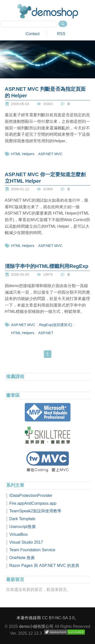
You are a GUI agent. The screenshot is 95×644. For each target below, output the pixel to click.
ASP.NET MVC (50, 154)
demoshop (48, 11)
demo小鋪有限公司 (36, 626)
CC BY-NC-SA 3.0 (58, 618)
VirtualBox (19, 534)
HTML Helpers (23, 154)
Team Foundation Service (32, 550)
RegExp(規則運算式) (56, 325)
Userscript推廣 (23, 527)
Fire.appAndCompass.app (33, 503)
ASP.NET (46, 333)
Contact (33, 34)
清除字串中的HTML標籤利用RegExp (47, 266)
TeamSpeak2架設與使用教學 (35, 511)
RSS (61, 34)
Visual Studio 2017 (26, 542)
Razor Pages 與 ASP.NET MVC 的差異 (44, 566)
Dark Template (22, 519)
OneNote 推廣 (22, 558)
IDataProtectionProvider (31, 496)
